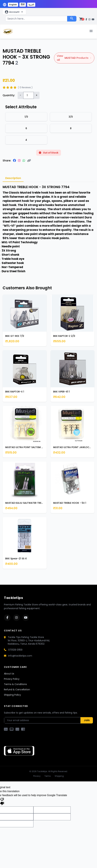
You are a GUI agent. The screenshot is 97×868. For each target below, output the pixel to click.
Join (87, 720)
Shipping (59, 776)
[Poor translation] (2, 801)
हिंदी (23, 5)
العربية (31, 5)
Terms (48, 776)
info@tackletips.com (20, 656)
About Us (9, 674)
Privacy (37, 776)
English (13, 5)
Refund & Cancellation (17, 689)
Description (13, 178)
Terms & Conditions (15, 684)
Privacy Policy (12, 679)
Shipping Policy (12, 695)
